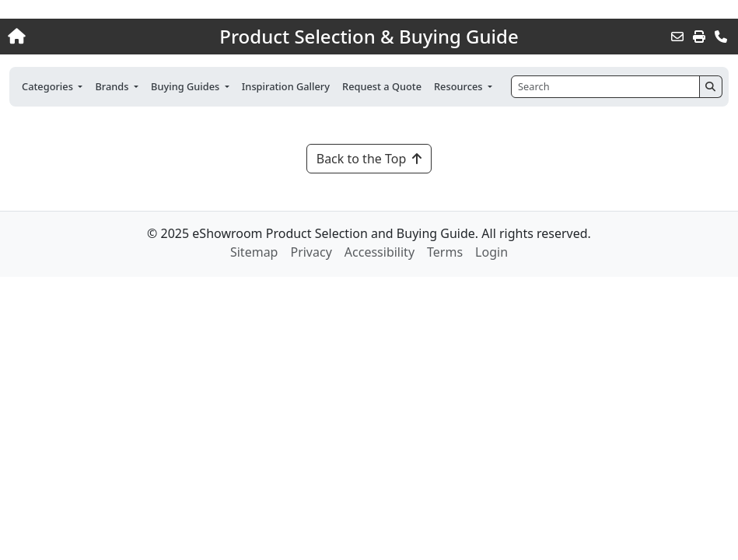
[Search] (605, 87)
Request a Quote (382, 86)
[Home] (79, 37)
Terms (445, 252)
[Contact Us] (721, 37)
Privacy (311, 252)
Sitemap (254, 252)
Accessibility (379, 252)
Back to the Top (369, 159)
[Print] (699, 37)
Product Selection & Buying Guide (369, 37)
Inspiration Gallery (286, 86)
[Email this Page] (677, 37)
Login (491, 252)
